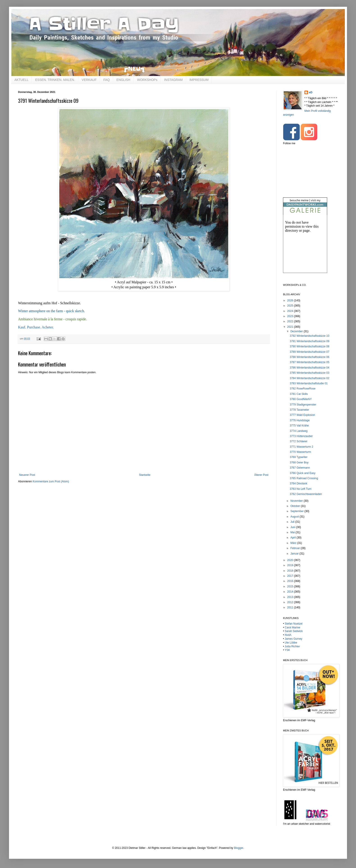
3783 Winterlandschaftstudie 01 (309, 383)
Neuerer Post (27, 475)
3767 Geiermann (300, 468)
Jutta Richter (292, 646)
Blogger (238, 848)
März (294, 543)
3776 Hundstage (300, 420)
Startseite (145, 475)
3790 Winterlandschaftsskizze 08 (309, 346)
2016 (291, 581)
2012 (291, 602)
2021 (291, 327)
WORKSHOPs (147, 80)
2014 (291, 592)
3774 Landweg (299, 431)
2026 (291, 300)
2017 (291, 576)
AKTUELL (21, 80)
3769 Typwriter (299, 457)
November (297, 501)
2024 (291, 311)
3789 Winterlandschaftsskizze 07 (309, 352)
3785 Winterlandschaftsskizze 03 (309, 373)
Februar (296, 548)
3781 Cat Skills (299, 394)
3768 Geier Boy (299, 463)
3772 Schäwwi (298, 441)
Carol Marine (293, 628)
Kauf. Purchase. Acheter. (36, 327)
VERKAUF (89, 80)
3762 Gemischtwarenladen (306, 494)
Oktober (296, 506)
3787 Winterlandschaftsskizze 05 (309, 362)
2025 (291, 306)
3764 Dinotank (298, 483)
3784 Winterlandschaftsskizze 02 (309, 378)
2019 (291, 565)
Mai (293, 532)
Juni (293, 527)
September (297, 511)
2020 (291, 560)
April (293, 538)
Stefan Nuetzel (294, 624)
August (295, 517)
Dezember (297, 331)
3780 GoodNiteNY (301, 399)
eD (311, 92)
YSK (287, 650)
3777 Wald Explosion (302, 415)
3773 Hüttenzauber (301, 436)
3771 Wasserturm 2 (301, 447)
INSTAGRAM (173, 80)
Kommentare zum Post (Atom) (51, 481)
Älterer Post (261, 475)
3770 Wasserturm (300, 452)
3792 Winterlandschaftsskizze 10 (309, 336)
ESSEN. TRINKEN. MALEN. (55, 80)
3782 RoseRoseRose (303, 389)
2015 (291, 586)
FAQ (107, 80)
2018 (291, 571)
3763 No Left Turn (301, 489)
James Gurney (294, 639)
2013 (291, 597)
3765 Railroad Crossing (304, 478)
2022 (291, 321)
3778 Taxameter (299, 410)
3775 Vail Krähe (299, 426)
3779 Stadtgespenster (303, 405)
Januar (295, 554)
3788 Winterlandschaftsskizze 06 (309, 357)
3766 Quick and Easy (303, 473)
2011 (291, 607)
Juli (293, 522)
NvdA (288, 635)
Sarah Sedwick (294, 631)
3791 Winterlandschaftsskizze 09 (309, 341)
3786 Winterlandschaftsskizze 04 (309, 368)
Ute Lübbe (291, 643)
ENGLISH (123, 80)
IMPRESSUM (199, 80)
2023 (291, 316)
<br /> (305, 248)
